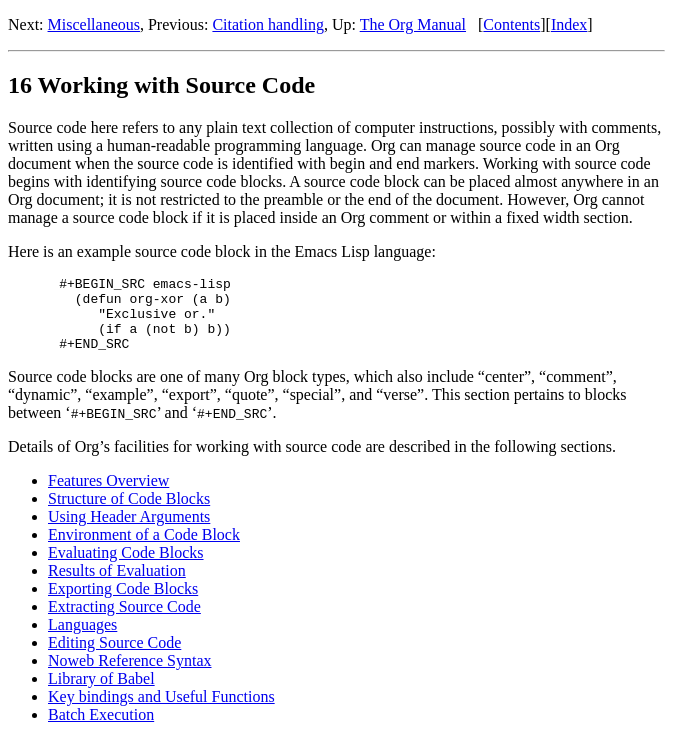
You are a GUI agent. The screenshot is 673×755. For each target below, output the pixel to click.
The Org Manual (413, 24)
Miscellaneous (94, 24)
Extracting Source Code (124, 621)
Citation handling (268, 24)
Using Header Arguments (129, 531)
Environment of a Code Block (144, 549)
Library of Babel (101, 693)
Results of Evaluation (117, 585)
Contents (511, 24)
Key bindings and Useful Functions (161, 711)
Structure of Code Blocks (129, 513)
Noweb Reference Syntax (130, 675)
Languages (82, 639)
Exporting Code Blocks (123, 603)
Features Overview (108, 495)
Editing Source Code (114, 657)
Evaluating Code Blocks (126, 567)
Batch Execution (101, 729)
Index (569, 24)
